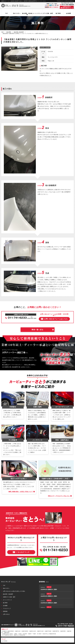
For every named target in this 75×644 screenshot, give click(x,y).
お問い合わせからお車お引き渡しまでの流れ (14, 587)
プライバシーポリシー (69, 1)
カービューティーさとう (35, 642)
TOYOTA (50, 52)
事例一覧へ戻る (37, 325)
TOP (6, 13)
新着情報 (5, 607)
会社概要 (69, 13)
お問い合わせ (6, 610)
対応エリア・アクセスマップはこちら (59, 491)
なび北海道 (4, 636)
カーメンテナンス (37, 13)
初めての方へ (17, 13)
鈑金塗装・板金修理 (27, 14)
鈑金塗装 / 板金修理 (45, 48)
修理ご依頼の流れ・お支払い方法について (21, 487)
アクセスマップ (60, 1)
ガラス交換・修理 (48, 13)
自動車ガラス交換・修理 (9, 592)
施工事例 (58, 13)
